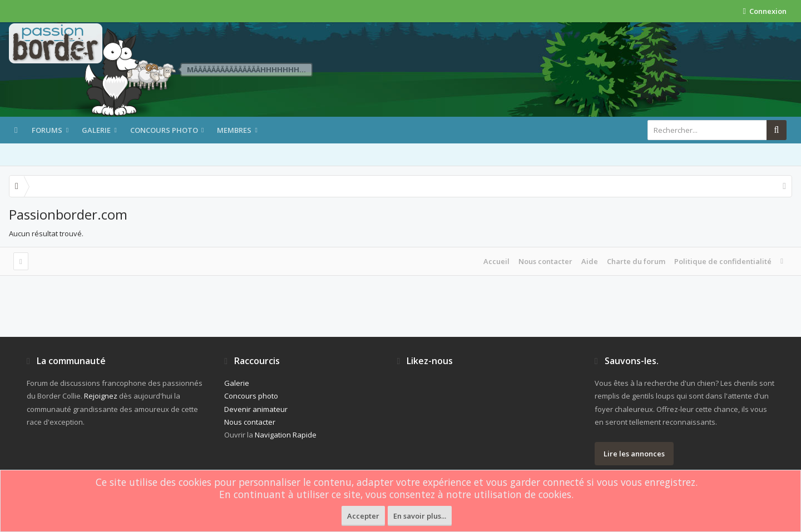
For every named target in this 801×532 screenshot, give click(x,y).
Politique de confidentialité (723, 261)
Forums (47, 130)
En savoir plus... (420, 516)
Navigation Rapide (286, 435)
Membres (234, 130)
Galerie (96, 130)
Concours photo (164, 130)
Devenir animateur (256, 409)
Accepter (363, 516)
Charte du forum (636, 261)
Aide (590, 261)
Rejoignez (101, 396)
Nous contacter (545, 261)
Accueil (496, 261)
